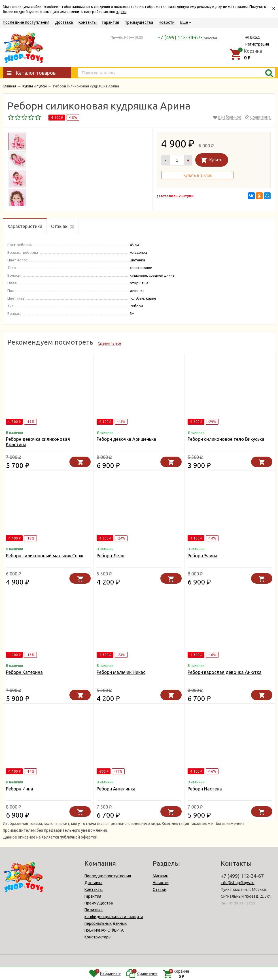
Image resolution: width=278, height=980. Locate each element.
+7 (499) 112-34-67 (179, 37)
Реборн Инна (20, 789)
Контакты (88, 22)
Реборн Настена (205, 789)
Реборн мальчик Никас (121, 672)
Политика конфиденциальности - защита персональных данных (114, 917)
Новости (167, 22)
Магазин (161, 876)
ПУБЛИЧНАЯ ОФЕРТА (104, 930)
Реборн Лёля (111, 556)
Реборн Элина (202, 556)
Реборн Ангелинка (116, 789)
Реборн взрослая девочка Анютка (225, 672)
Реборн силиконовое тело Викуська (226, 439)
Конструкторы (98, 937)
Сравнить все (109, 343)
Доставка (64, 22)
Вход (255, 37)
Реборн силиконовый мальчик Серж (45, 556)
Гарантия (111, 22)
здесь (121, 12)
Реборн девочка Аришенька (126, 439)
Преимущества (139, 22)
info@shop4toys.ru (238, 883)
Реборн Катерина (24, 672)
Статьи (160, 889)
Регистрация (257, 44)
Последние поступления (26, 22)
